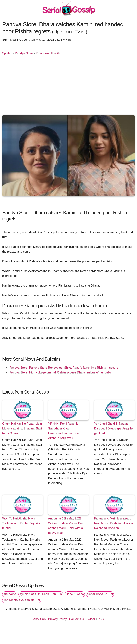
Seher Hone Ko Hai (100, 594)
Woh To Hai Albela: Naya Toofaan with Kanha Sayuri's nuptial (21, 523)
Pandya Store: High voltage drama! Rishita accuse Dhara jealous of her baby (60, 372)
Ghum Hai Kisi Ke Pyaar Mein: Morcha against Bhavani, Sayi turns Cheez (22, 428)
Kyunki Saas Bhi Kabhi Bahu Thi (41, 594)
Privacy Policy (57, 619)
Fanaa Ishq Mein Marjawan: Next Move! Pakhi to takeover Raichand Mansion (114, 523)
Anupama (10, 594)
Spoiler (7, 53)
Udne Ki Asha (75, 594)
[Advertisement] (69, 86)
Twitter (91, 619)
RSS (101, 619)
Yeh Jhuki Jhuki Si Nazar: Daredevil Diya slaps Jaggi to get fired (113, 428)
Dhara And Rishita (48, 53)
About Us (40, 619)
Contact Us (77, 619)
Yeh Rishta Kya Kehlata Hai (22, 600)
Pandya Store (24, 53)
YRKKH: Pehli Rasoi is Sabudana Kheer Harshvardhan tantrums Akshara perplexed (64, 431)
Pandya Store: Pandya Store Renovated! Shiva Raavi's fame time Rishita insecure (64, 368)
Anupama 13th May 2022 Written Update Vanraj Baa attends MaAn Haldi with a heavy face (66, 526)
